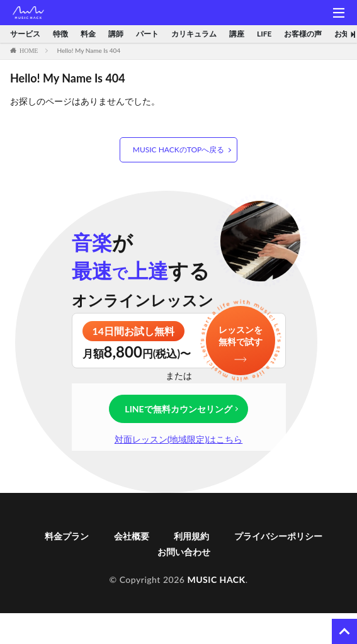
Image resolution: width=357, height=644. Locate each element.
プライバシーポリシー (278, 536)
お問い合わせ (184, 552)
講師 (116, 34)
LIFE (264, 34)
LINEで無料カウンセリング (178, 409)
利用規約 (191, 536)
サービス (25, 34)
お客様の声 (303, 34)
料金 (88, 34)
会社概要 (132, 536)
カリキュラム (194, 34)
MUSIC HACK (216, 579)
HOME (29, 50)
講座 (237, 34)
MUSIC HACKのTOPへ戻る (178, 150)
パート (147, 34)
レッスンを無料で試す (241, 336)
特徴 (60, 34)
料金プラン (67, 536)
